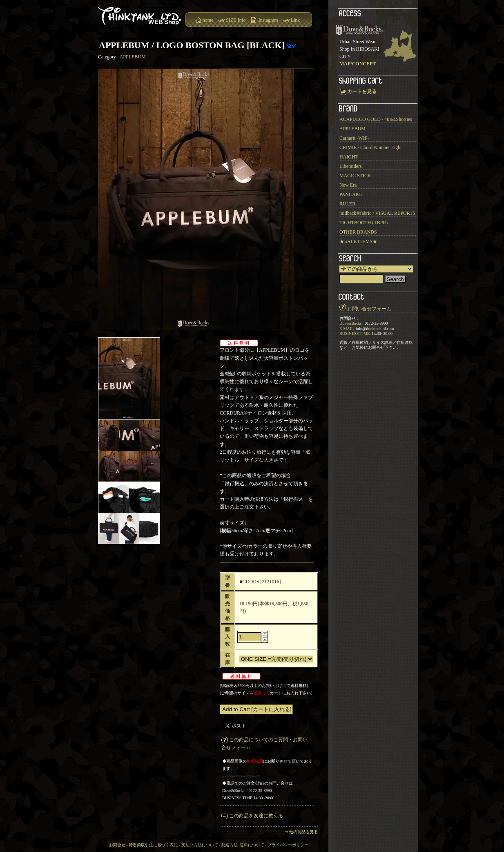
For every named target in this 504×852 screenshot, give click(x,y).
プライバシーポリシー (288, 845)
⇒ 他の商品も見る (301, 832)
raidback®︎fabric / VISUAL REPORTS (377, 213)
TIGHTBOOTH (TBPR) (364, 223)
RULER (347, 204)
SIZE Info (236, 20)
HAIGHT (349, 157)
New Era (348, 185)
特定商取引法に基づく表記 (153, 845)
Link (295, 20)
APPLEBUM (133, 57)
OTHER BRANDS (358, 232)
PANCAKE (351, 194)
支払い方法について (200, 845)
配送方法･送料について (243, 845)
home (208, 20)
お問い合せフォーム (369, 309)
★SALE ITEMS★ (358, 241)
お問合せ (117, 845)
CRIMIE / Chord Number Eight (371, 147)
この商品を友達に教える (256, 816)
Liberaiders (351, 166)
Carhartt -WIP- (354, 138)
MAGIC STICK (355, 176)
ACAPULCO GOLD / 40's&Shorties (376, 119)
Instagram (268, 20)
